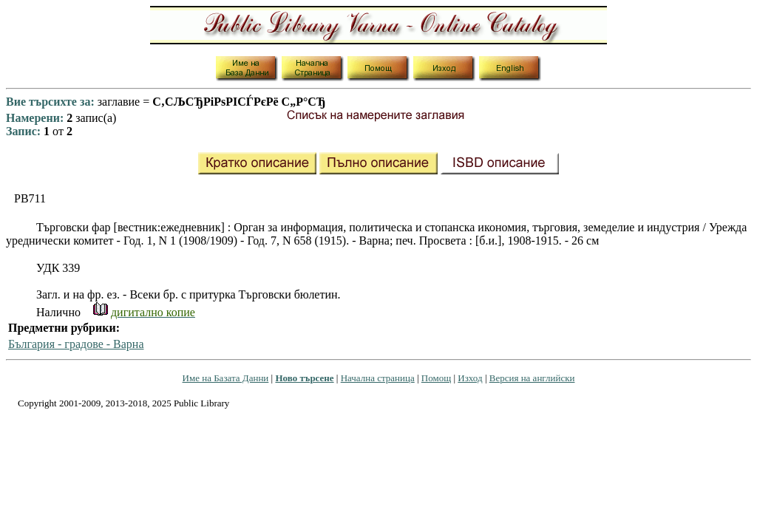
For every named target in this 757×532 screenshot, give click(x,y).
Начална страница (378, 378)
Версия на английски (532, 378)
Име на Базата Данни (226, 378)
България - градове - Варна (76, 344)
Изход (470, 378)
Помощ (436, 378)
